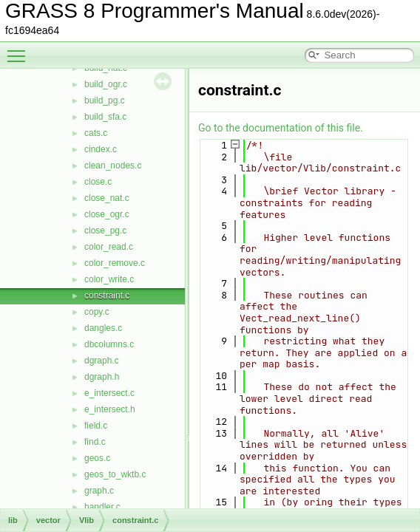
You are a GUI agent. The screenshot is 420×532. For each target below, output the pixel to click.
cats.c (96, 133)
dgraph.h (102, 377)
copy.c (97, 312)
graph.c (99, 491)
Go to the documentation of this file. (281, 128)
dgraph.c (102, 361)
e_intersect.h (110, 409)
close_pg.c (105, 231)
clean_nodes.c (113, 166)
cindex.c (101, 149)
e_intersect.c (109, 393)
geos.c (97, 458)
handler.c (102, 507)
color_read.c (109, 247)
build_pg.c (105, 100)
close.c (98, 182)
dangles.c (103, 328)
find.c (95, 442)
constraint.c (107, 296)
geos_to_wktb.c (115, 474)
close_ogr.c (107, 214)
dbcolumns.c (109, 344)
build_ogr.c (106, 84)
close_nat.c (107, 198)
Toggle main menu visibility (20, 50)
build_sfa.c (105, 117)
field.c (96, 426)
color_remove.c (115, 263)
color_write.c (109, 279)
